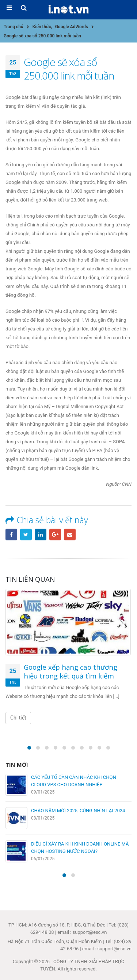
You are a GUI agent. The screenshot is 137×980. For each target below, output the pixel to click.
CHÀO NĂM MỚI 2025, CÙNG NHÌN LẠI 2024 (78, 811)
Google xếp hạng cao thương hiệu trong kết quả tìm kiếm (71, 672)
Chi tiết (18, 718)
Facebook (11, 535)
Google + (55, 535)
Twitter (26, 535)
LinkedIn (41, 535)
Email (70, 535)
